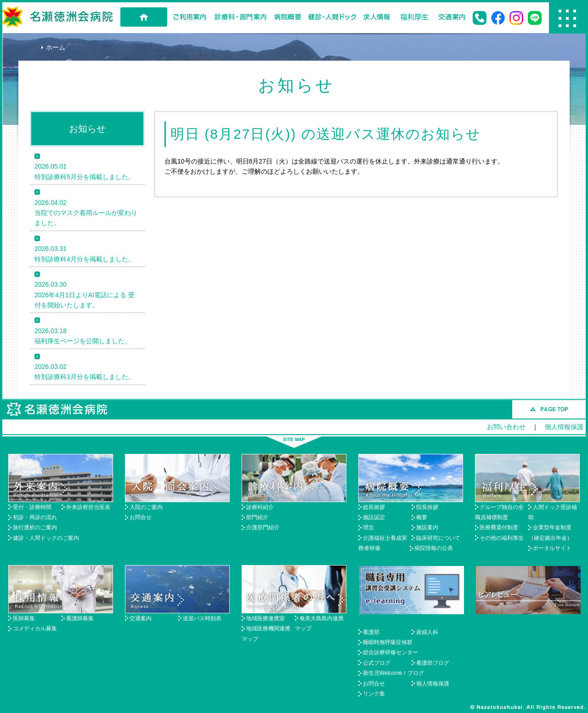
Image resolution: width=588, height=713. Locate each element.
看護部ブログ (433, 663)
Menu (567, 18)
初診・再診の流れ (35, 517)
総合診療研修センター (390, 652)
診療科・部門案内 (240, 17)
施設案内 (427, 527)
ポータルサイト (552, 548)
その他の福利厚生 (502, 538)
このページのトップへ (549, 409)
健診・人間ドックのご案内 (46, 538)
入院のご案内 (146, 507)
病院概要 (288, 17)
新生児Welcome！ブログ (394, 673)
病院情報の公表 (434, 548)
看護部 (371, 632)
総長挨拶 (374, 507)
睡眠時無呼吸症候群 (388, 642)
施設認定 (374, 517)
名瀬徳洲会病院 (57, 17)
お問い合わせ (506, 427)
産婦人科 (427, 632)
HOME (144, 17)
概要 (422, 517)
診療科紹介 (260, 507)
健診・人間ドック (332, 17)
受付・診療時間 (32, 507)
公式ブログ (377, 663)
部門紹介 (257, 517)
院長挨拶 (427, 507)
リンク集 (374, 694)
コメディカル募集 (35, 628)
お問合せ (141, 517)
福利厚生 (414, 17)
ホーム (56, 47)
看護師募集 (80, 618)
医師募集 (24, 618)
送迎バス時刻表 (202, 618)
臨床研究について (438, 538)
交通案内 (452, 17)
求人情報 (377, 17)
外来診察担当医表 (88, 507)
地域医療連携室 (266, 618)
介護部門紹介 (263, 527)
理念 (368, 527)
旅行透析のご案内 (35, 527)
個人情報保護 (564, 427)
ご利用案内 (190, 17)
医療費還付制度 (499, 527)
